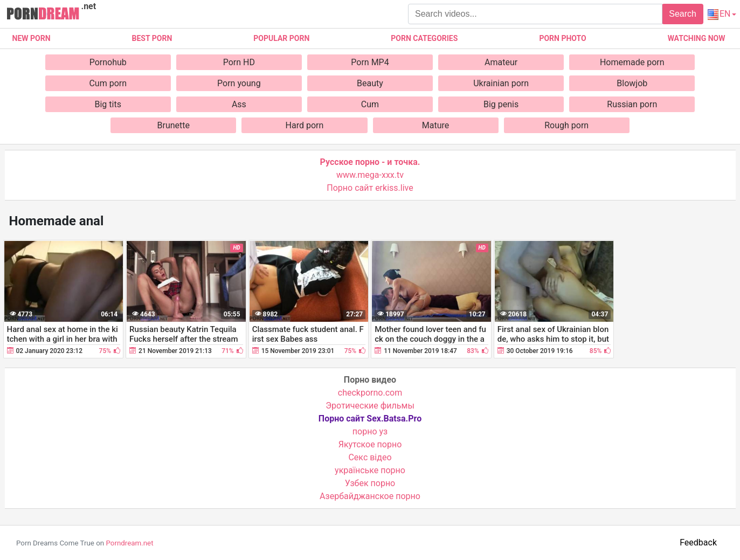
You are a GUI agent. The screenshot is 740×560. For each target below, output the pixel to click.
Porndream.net (129, 543)
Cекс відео (370, 457)
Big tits (108, 104)
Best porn (152, 38)
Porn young (239, 83)
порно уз (370, 431)
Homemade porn (632, 62)
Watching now (697, 38)
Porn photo (562, 38)
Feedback (698, 542)
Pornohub (108, 62)
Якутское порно (370, 444)
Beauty (370, 83)
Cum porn (108, 83)
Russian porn (632, 104)
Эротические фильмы (370, 406)
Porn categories (424, 38)
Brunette (174, 125)
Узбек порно (370, 483)
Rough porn (566, 125)
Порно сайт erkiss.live (370, 188)
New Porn (32, 38)
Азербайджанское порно (370, 496)
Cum (370, 104)
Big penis (501, 104)
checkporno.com (370, 393)
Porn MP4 (370, 62)
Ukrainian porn (501, 83)
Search (683, 14)
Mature (435, 125)
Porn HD (239, 62)
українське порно (370, 470)
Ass (239, 104)
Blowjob (632, 83)
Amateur (501, 62)
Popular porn (281, 38)
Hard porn (305, 125)
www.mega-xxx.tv (370, 175)
